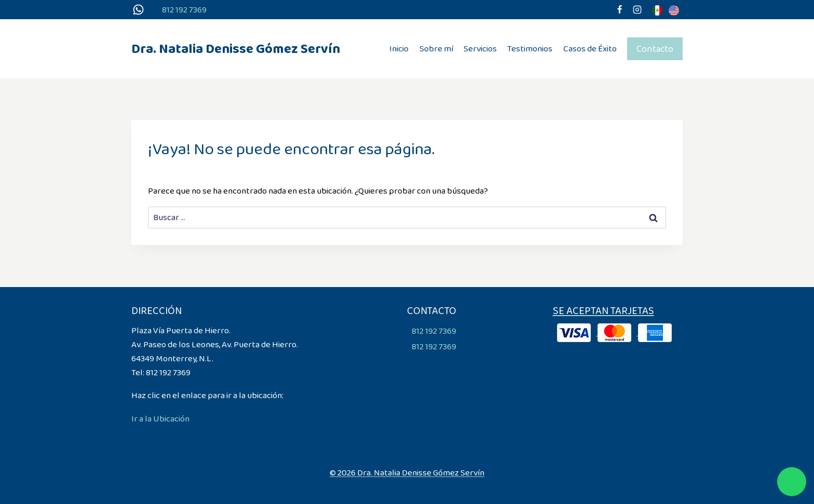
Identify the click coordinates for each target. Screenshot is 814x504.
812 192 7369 (184, 10)
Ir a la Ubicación (160, 419)
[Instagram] (637, 10)
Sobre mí (436, 49)
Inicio (399, 49)
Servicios (480, 49)
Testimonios (530, 49)
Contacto (655, 49)
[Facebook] (619, 10)
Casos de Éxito (590, 49)
